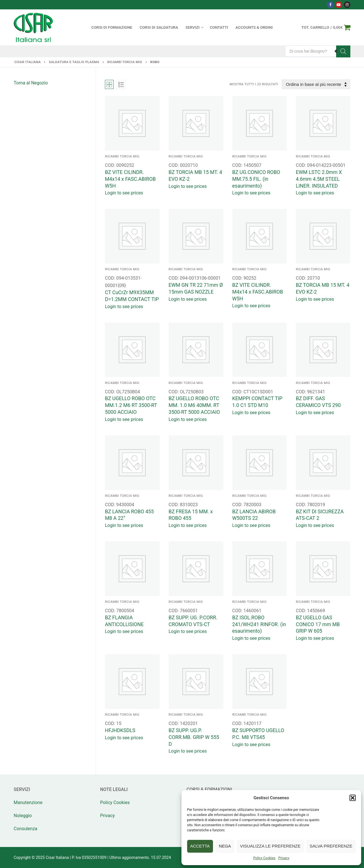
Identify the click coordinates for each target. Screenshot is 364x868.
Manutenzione (28, 802)
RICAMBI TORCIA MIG (125, 62)
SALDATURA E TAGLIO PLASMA (74, 62)
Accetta (200, 846)
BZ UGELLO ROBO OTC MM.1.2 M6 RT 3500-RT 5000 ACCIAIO (131, 405)
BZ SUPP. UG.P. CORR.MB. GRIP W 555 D (194, 737)
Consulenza (25, 829)
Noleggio (23, 816)
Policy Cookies (264, 858)
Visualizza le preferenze (270, 846)
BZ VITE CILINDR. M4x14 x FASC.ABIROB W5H (130, 179)
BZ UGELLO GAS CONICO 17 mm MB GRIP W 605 (318, 624)
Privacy (284, 858)
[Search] (343, 51)
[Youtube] (339, 5)
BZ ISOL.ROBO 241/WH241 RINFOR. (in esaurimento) (259, 624)
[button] (353, 798)
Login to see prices (124, 193)
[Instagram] (347, 5)
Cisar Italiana (28, 62)
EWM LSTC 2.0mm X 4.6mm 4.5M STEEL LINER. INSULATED (319, 179)
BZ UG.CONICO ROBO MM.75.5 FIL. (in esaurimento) (256, 179)
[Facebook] (330, 5)
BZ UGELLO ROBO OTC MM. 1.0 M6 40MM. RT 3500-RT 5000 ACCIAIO (194, 405)
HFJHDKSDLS (120, 730)
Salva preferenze (331, 846)
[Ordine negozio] (316, 84)
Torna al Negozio (31, 83)
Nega (225, 846)
